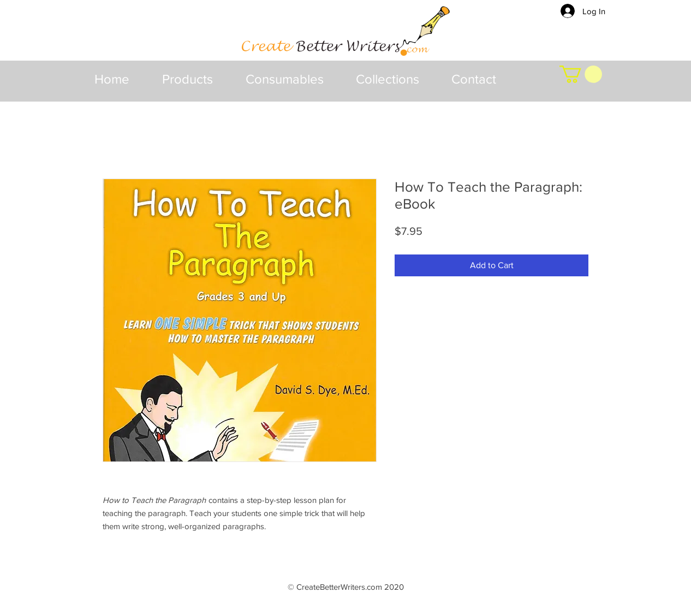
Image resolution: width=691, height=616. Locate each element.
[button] (187, 79)
